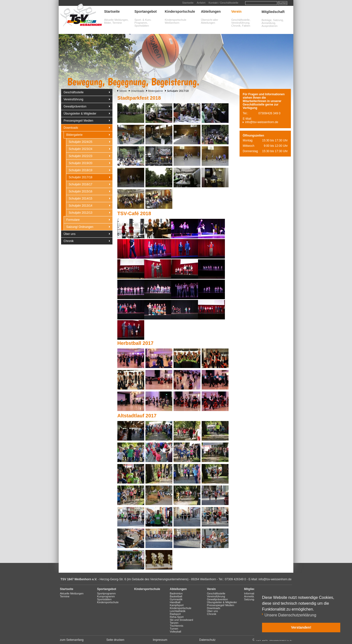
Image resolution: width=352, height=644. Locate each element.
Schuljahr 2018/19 (81, 170)
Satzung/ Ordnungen (80, 227)
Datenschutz (207, 640)
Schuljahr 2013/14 (81, 206)
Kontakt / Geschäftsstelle (223, 3)
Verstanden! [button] (301, 627)
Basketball (176, 596)
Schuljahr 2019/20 (81, 163)
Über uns (70, 234)
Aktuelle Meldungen (72, 593)
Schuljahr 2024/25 (81, 142)
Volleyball (176, 632)
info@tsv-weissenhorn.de (262, 122)
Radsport (175, 614)
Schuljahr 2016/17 (81, 184)
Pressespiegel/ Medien (78, 121)
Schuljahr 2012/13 (81, 213)
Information (251, 593)
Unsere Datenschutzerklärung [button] (290, 615)
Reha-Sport (177, 617)
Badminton (176, 593)
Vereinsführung (73, 99)
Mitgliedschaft (273, 12)
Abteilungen (211, 11)
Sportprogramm (106, 593)
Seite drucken (115, 640)
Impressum (160, 640)
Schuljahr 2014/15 (81, 199)
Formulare (73, 220)
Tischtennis (177, 626)
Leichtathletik (178, 611)
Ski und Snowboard (181, 620)
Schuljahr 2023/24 (81, 149)
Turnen (174, 629)
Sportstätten (104, 599)
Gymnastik (176, 599)
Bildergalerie (156, 91)
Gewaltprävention (75, 106)
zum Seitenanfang (72, 640)
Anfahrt (201, 3)
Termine (65, 596)
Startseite (188, 3)
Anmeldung (251, 596)
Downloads (137, 91)
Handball (175, 602)
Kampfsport (177, 605)
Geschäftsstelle (74, 92)
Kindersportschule (180, 11)
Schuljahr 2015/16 (81, 191)
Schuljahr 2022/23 (81, 156)
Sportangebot (146, 11)
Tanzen (174, 623)
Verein (236, 11)
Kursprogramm (106, 596)
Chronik (69, 241)
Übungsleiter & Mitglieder (80, 114)
